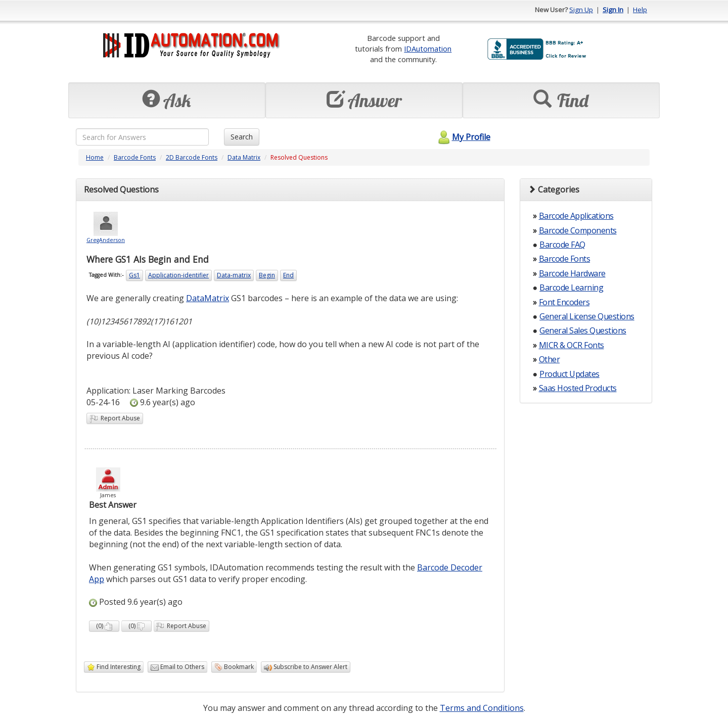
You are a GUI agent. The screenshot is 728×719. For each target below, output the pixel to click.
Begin (267, 275)
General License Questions (587, 316)
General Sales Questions (583, 330)
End (288, 275)
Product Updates (570, 374)
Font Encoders (564, 302)
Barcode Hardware (572, 273)
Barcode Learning (571, 287)
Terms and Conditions (482, 708)
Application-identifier (178, 275)
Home (95, 157)
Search (242, 137)
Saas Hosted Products (578, 388)
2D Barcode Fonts (192, 157)
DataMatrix (208, 298)
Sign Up (581, 10)
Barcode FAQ (562, 245)
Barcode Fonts (135, 157)
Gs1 (134, 275)
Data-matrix (234, 275)
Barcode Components (578, 230)
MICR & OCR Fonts (572, 345)
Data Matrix (244, 157)
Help (640, 10)
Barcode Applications (576, 216)
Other (550, 359)
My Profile (463, 137)
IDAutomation (428, 49)
